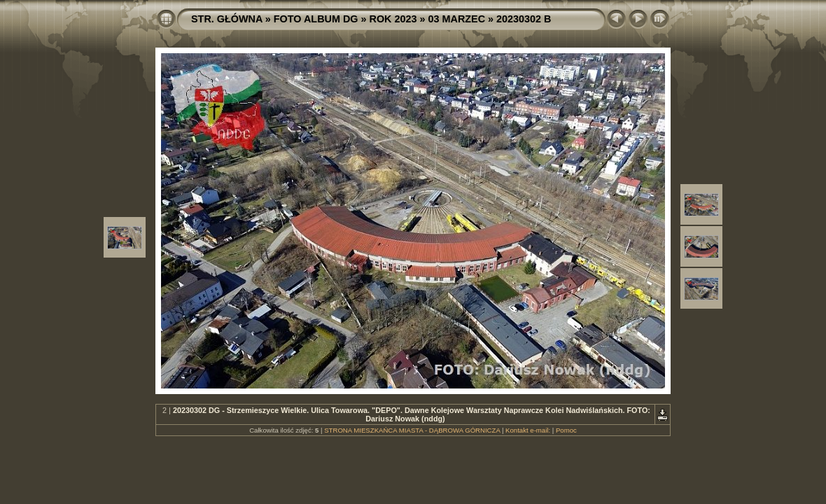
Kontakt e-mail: (528, 430)
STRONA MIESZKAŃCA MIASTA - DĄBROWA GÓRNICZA (412, 430)
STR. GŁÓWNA (227, 19)
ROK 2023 (393, 19)
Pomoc (566, 430)
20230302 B (524, 19)
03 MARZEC (457, 19)
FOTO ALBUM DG (316, 19)
